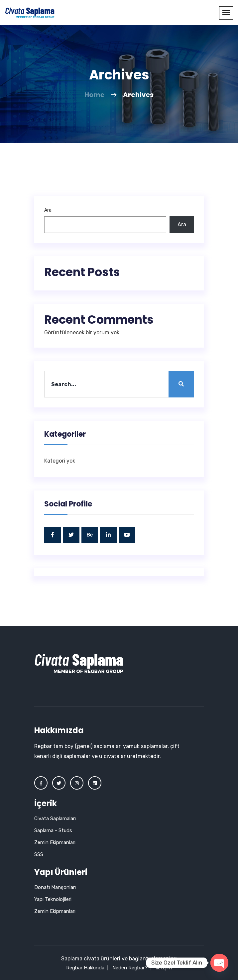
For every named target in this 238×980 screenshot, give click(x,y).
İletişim (164, 968)
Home (94, 95)
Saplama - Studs (53, 830)
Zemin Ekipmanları (55, 842)
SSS (39, 854)
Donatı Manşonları (55, 887)
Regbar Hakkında (85, 968)
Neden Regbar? (130, 968)
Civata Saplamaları (55, 818)
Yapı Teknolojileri (53, 899)
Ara (48, 210)
